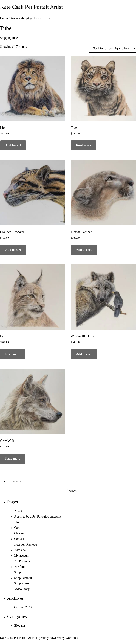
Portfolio (20, 567)
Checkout (20, 533)
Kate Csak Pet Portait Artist (31, 7)
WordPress (72, 638)
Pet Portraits (22, 561)
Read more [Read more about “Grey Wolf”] (13, 459)
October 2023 (23, 607)
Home (4, 18)
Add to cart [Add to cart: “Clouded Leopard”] (13, 250)
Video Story (22, 589)
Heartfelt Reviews (26, 544)
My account (22, 556)
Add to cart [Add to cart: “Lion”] (13, 145)
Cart (17, 528)
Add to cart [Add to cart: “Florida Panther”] (84, 250)
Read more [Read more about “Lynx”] (13, 354)
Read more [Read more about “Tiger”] (83, 145)
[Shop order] (112, 48)
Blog (17, 522)
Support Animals (25, 583)
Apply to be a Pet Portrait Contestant (38, 517)
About (18, 511)
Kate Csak (21, 550)
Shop (17, 572)
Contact (19, 539)
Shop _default (23, 578)
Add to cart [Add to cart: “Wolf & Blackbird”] (84, 354)
